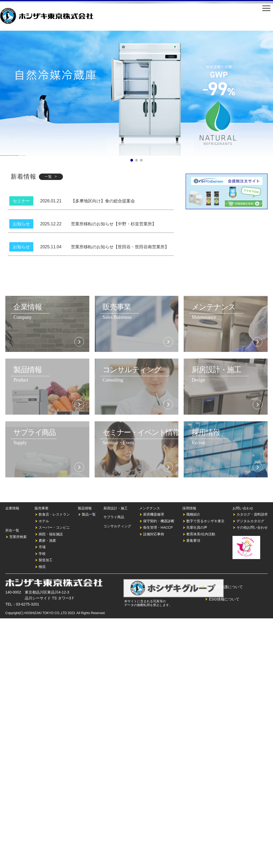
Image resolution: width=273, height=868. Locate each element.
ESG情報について (224, 599)
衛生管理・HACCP (158, 527)
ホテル (44, 521)
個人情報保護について (224, 587)
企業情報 (12, 508)
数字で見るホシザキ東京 (205, 521)
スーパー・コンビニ (54, 527)
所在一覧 (12, 530)
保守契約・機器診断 (159, 521)
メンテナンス (150, 508)
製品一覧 (89, 514)
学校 (42, 554)
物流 (42, 567)
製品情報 (85, 508)
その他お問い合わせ (252, 527)
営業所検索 (18, 537)
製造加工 (46, 560)
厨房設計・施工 (116, 508)
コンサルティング (117, 526)
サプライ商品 (114, 517)
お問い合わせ (243, 508)
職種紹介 (193, 514)
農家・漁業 (47, 541)
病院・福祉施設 (51, 534)
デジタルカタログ (250, 521)
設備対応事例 (154, 534)
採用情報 (189, 508)
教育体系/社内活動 (201, 534)
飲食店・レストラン (54, 514)
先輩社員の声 (197, 527)
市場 (42, 547)
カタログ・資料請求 (252, 514)
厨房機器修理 (154, 514)
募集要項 (193, 541)
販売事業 (42, 508)
